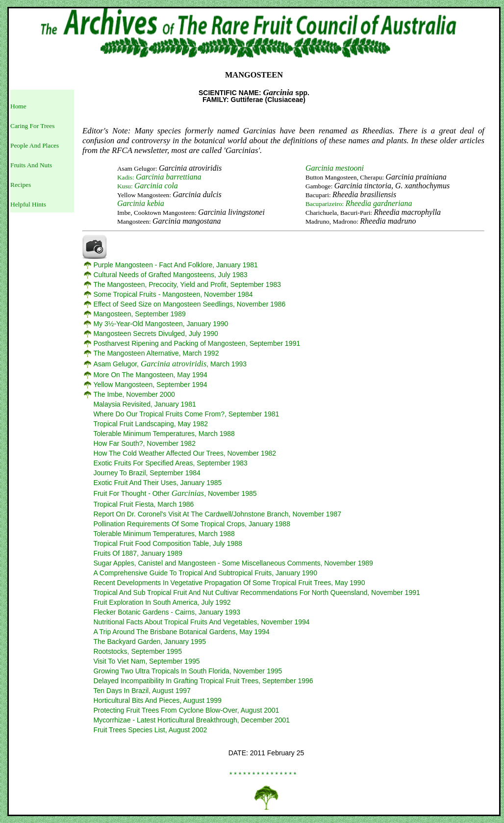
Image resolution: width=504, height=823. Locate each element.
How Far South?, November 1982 (144, 443)
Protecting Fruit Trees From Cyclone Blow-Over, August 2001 (186, 710)
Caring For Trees (32, 126)
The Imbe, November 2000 (134, 394)
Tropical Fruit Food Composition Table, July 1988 (167, 543)
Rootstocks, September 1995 (138, 651)
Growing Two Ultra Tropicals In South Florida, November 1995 (188, 671)
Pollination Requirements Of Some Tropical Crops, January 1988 (192, 524)
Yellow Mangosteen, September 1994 (150, 385)
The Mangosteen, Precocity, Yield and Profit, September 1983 (187, 284)
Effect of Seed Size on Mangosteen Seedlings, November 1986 (189, 304)
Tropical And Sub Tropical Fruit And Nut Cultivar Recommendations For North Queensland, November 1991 (256, 592)
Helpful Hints (28, 204)
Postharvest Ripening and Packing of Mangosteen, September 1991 (197, 343)
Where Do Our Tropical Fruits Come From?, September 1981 (186, 414)
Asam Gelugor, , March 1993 (170, 364)
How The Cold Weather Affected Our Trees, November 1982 (185, 453)
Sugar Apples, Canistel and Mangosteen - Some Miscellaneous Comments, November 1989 (233, 563)
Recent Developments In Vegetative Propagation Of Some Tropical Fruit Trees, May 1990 (229, 583)
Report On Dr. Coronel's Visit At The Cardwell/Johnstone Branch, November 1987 (217, 514)
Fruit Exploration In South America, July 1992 (162, 602)
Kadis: (159, 177)
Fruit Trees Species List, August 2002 (150, 730)
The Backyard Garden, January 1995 (150, 642)
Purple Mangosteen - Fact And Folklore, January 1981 (175, 265)
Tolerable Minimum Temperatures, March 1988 (164, 434)
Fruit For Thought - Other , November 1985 (175, 493)
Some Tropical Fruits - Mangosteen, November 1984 (173, 294)
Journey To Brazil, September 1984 (147, 473)
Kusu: (148, 186)
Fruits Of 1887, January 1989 (138, 553)
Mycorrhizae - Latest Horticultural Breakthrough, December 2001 (191, 720)
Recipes (21, 185)
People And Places (35, 145)
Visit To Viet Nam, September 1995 (146, 661)
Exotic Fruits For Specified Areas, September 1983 (170, 463)
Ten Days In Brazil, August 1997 (142, 691)
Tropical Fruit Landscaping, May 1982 (151, 424)
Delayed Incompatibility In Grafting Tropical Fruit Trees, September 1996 (203, 681)
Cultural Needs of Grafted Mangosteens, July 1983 (170, 275)
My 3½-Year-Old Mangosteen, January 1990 (161, 324)
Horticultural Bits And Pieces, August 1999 (157, 700)
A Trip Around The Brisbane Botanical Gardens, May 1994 (181, 632)
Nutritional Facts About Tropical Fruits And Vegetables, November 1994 (201, 622)
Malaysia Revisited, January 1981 (144, 404)
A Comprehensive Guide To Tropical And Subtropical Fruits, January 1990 (205, 573)
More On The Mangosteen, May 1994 (150, 375)
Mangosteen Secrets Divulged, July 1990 (155, 334)
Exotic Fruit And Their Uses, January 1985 (157, 483)
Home (18, 106)
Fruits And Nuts (31, 165)
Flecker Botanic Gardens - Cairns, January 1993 (167, 612)
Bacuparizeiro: (359, 204)
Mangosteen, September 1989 (139, 314)
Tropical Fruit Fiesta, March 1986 (143, 504)
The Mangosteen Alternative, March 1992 (156, 353)
